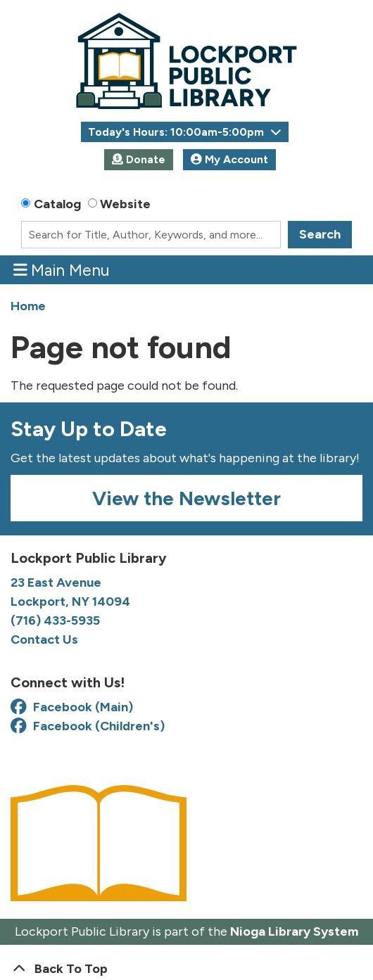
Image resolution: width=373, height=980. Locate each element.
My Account (229, 159)
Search (320, 234)
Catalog (57, 204)
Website (125, 204)
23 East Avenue (56, 583)
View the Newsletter (186, 498)
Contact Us (44, 639)
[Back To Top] (186, 969)
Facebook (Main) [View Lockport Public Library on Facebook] (72, 707)
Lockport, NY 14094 (72, 602)
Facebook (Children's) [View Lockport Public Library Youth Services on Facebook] (88, 726)
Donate (139, 159)
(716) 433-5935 (55, 621)
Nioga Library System (294, 931)
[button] (185, 132)
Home (28, 306)
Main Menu (62, 270)
